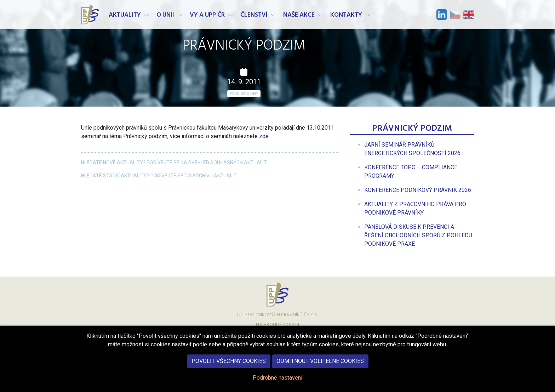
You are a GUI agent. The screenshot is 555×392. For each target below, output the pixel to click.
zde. (264, 136)
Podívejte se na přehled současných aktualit (207, 163)
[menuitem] (418, 190)
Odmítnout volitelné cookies (320, 367)
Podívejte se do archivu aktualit (193, 176)
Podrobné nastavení (277, 384)
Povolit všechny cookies (229, 367)
